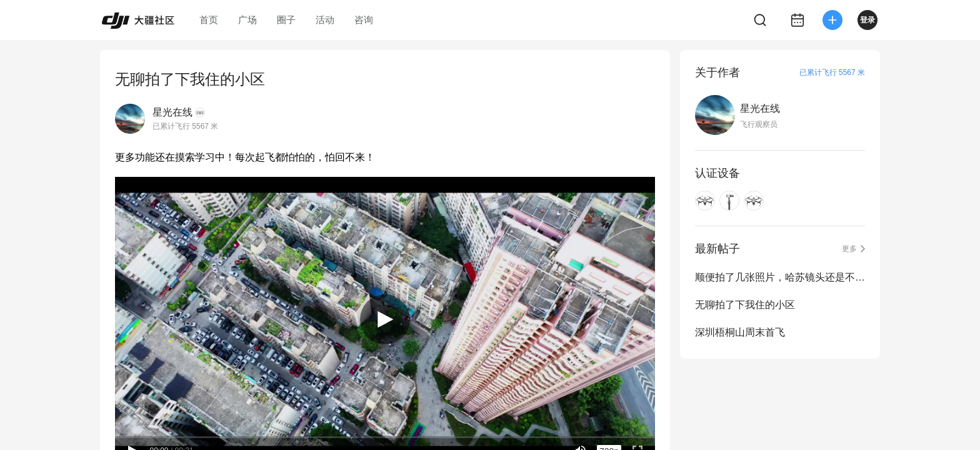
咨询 (364, 20)
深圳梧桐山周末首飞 (740, 332)
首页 (209, 20)
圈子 (286, 20)
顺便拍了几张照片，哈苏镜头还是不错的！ (780, 277)
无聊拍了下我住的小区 (745, 305)
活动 (325, 20)
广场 (247, 20)
